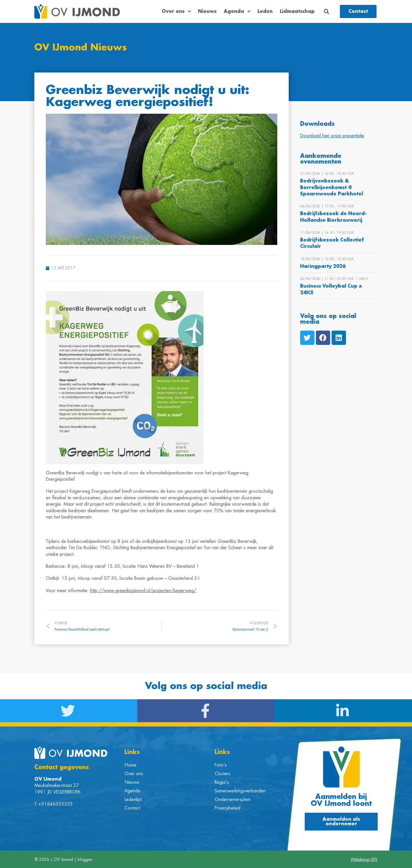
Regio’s (222, 782)
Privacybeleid (227, 808)
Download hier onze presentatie (332, 135)
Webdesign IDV (364, 859)
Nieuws (207, 11)
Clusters (222, 773)
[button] (327, 12)
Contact (132, 808)
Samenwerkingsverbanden (240, 791)
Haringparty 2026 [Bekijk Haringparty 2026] (323, 266)
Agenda (237, 11)
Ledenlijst (133, 799)
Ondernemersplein (233, 799)
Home (130, 765)
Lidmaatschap (297, 11)
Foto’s (221, 765)
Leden (265, 11)
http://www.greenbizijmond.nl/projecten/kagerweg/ (143, 590)
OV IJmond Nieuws (81, 48)
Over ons (176, 11)
